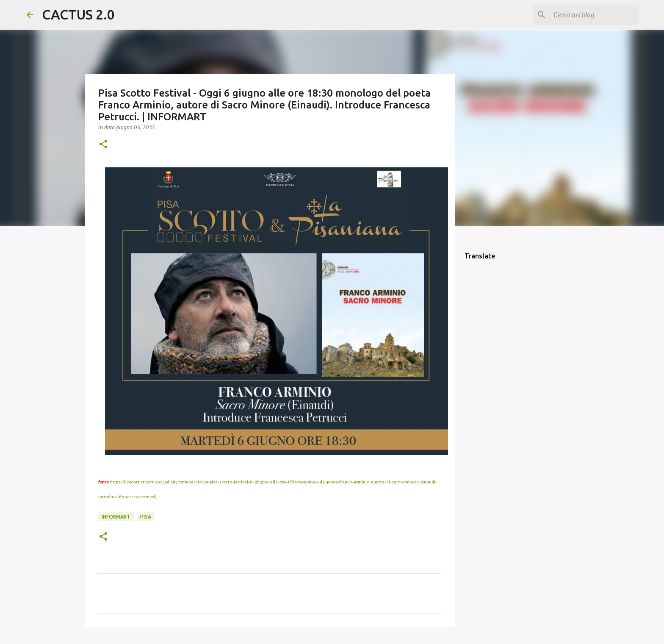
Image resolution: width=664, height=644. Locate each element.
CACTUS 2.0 (78, 14)
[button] (103, 145)
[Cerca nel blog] (595, 15)
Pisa (146, 517)
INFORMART (116, 517)
